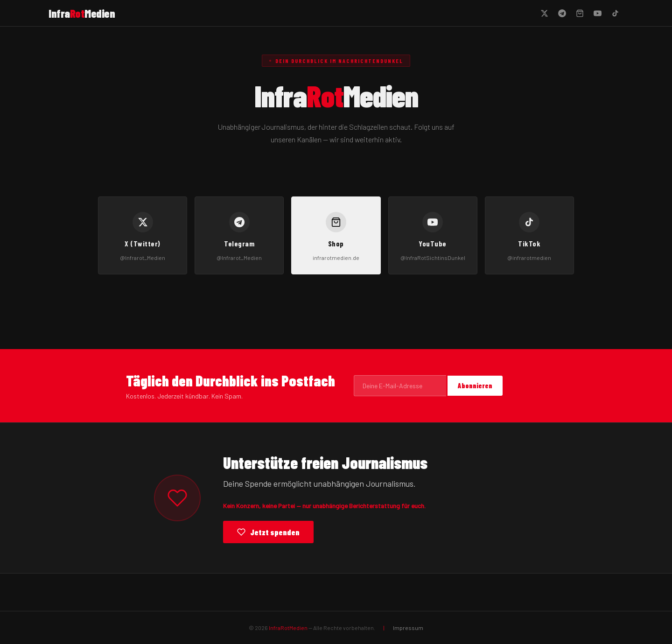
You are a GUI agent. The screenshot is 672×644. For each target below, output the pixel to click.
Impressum (408, 628)
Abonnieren (475, 386)
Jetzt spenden (268, 532)
